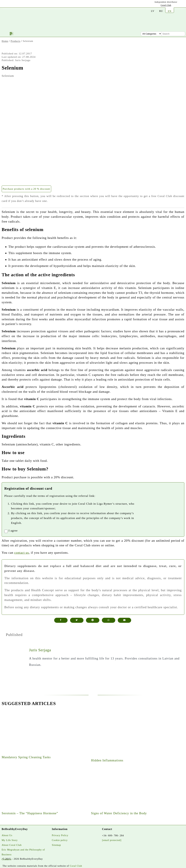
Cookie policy (60, 840)
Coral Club (166, 5)
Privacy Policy (60, 835)
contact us (21, 553)
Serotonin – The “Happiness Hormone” (30, 813)
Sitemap (56, 845)
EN (170, 11)
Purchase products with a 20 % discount (26, 189)
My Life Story (10, 840)
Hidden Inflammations (107, 760)
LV (153, 11)
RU (161, 11)
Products (15, 41)
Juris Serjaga (40, 650)
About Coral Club (12, 845)
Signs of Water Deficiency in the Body (119, 813)
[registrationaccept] (6, 531)
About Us (7, 835)
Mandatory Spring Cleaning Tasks (26, 757)
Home (5, 41)
